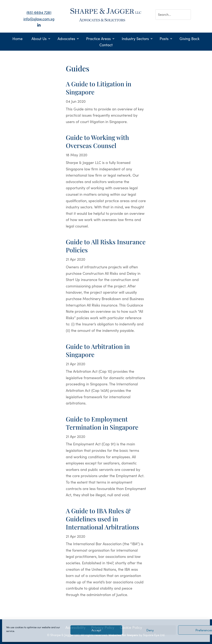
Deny (150, 630)
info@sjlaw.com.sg (39, 19)
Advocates (66, 39)
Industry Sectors (135, 39)
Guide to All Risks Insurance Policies (106, 246)
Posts (164, 39)
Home (17, 39)
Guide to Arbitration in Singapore (98, 350)
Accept (96, 630)
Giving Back (190, 39)
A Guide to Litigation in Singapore (99, 88)
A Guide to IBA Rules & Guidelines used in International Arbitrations (102, 519)
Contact (106, 45)
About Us (39, 39)
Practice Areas (98, 39)
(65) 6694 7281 (39, 12)
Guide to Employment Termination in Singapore (102, 423)
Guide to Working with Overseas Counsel (97, 141)
